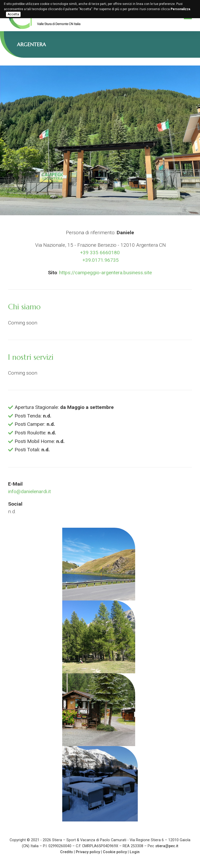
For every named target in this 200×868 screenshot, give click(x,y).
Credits (67, 852)
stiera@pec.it (167, 846)
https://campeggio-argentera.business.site (105, 273)
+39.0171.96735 (100, 260)
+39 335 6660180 (100, 253)
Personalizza (180, 9)
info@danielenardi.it (29, 491)
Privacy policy (88, 852)
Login (135, 852)
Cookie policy (115, 852)
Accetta (13, 14)
